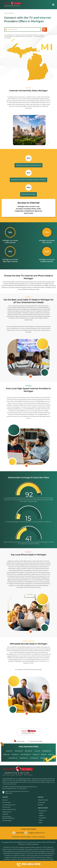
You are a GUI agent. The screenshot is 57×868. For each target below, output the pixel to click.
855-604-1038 (18, 833)
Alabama (41, 815)
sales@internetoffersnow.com (35, 833)
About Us (5, 800)
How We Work (6, 802)
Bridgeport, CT (44, 758)
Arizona (41, 813)
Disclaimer (5, 814)
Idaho (41, 823)
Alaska (41, 820)
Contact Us (35, 837)
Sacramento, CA (13, 758)
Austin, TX (51, 754)
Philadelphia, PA (47, 751)
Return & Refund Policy (9, 809)
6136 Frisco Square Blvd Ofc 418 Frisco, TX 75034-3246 (16, 792)
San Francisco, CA (26, 754)
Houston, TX (9, 751)
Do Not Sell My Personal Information (8, 817)
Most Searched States (36, 741)
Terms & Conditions (26, 837)
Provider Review (7, 821)
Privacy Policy (6, 807)
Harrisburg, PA (34, 758)
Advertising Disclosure (9, 805)
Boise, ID (44, 754)
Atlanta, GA (6, 754)
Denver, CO (36, 754)
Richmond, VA (19, 751)
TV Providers (41, 802)
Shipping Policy (7, 812)
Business (40, 805)
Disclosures (42, 837)
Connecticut (42, 818)
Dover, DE (37, 751)
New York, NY (29, 751)
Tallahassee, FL (24, 758)
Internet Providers (43, 800)
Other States (21, 741)
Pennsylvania (43, 811)
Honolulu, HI (15, 754)
